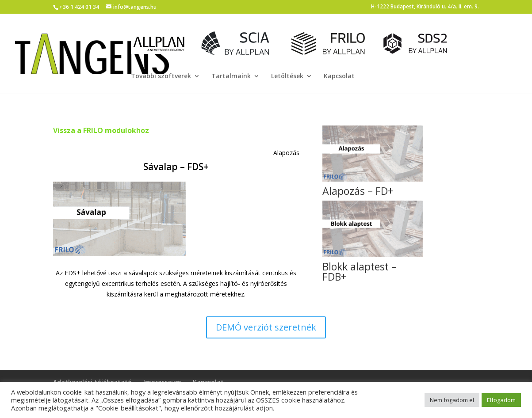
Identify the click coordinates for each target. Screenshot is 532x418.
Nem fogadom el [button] (452, 400)
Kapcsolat (339, 76)
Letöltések (287, 76)
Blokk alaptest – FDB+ (360, 272)
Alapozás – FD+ (358, 191)
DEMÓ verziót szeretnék (266, 327)
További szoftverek (161, 76)
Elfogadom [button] (501, 400)
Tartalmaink (231, 76)
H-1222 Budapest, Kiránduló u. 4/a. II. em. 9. (425, 7)
